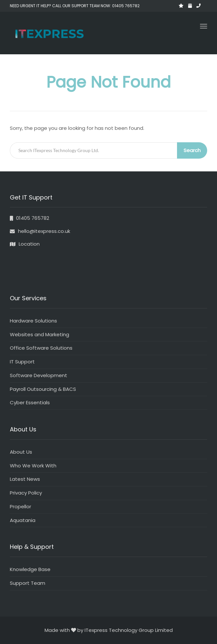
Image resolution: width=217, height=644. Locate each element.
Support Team (28, 583)
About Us (21, 452)
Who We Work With (33, 466)
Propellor (20, 506)
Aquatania (23, 520)
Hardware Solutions (33, 321)
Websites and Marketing (39, 334)
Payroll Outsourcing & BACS (43, 389)
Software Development (39, 375)
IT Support (22, 362)
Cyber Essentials (30, 402)
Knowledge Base (30, 569)
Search (192, 150)
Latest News (25, 479)
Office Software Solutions (41, 348)
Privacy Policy (26, 493)
